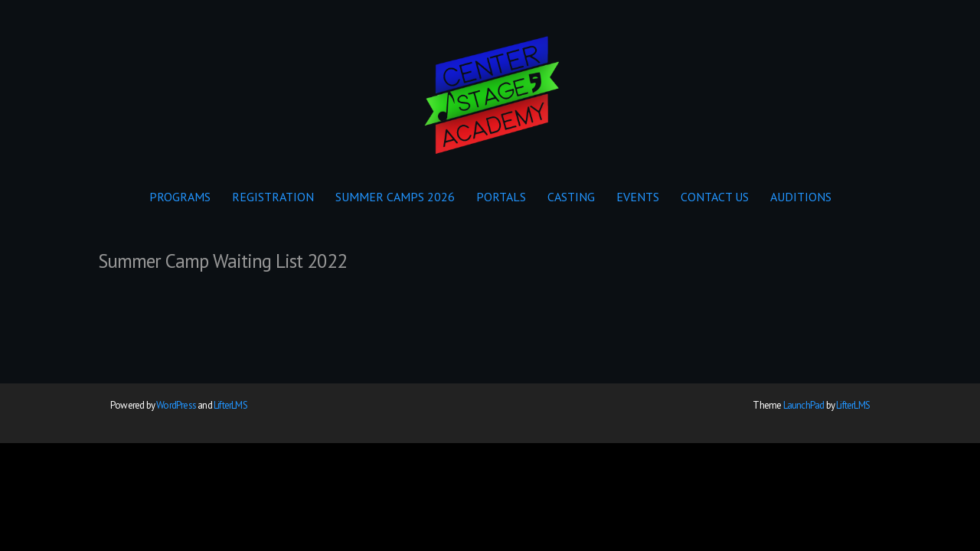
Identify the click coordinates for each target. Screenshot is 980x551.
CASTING (571, 197)
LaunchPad (804, 405)
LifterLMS (230, 405)
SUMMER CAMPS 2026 (395, 197)
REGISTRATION (273, 197)
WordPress (176, 405)
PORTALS (501, 197)
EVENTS (638, 197)
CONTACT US (715, 197)
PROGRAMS (180, 197)
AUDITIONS (801, 197)
